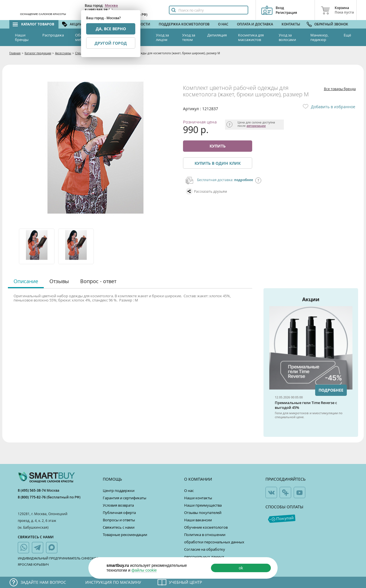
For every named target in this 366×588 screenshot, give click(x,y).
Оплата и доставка (255, 24)
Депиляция (217, 35)
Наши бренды (22, 37)
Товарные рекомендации (125, 535)
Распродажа (53, 35)
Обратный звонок (331, 24)
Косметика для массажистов (251, 37)
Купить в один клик (218, 163)
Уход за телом (189, 37)
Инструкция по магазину (113, 582)
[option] (37, 246)
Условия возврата (118, 505)
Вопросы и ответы (119, 520)
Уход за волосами (287, 37)
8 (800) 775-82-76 (32, 497)
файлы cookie (144, 570)
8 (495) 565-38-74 (32, 490)
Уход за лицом (162, 37)
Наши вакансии (198, 520)
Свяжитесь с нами (119, 527)
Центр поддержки (119, 491)
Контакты (291, 24)
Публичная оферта (119, 513)
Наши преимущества (203, 505)
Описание (26, 281)
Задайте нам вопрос (43, 582)
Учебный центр (185, 582)
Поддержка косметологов (184, 24)
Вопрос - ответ (98, 281)
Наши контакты (198, 498)
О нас (223, 24)
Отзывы (59, 281)
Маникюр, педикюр (319, 37)
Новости (142, 24)
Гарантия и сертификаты (125, 498)
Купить (218, 146)
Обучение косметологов (206, 527)
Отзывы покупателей (203, 513)
